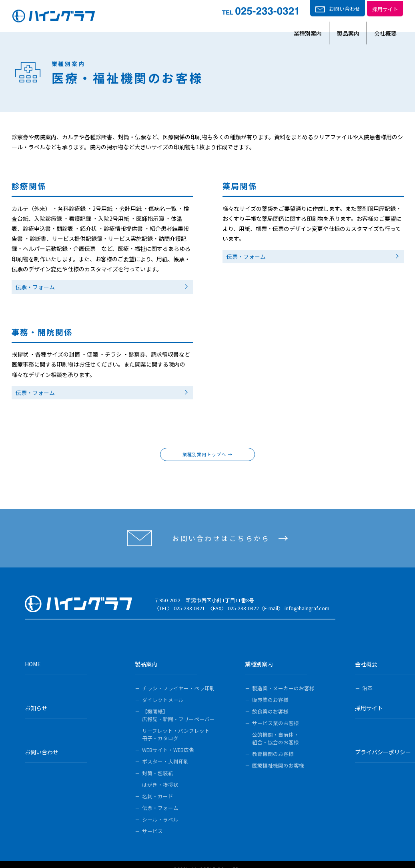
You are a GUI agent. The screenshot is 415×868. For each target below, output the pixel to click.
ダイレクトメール (163, 690)
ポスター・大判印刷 (165, 751)
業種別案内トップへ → (207, 454)
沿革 (367, 678)
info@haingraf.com (307, 608)
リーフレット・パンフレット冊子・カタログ (176, 724)
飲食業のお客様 (270, 701)
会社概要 (392, 24)
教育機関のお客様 (273, 744)
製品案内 (341, 24)
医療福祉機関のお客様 (278, 755)
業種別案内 (287, 24)
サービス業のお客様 (276, 713)
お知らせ (36, 700)
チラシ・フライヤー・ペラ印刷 (178, 678)
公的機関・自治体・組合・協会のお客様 (276, 728)
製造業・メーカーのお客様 (283, 678)
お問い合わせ (42, 744)
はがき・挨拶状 (160, 775)
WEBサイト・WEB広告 (168, 740)
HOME (33, 656)
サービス (152, 821)
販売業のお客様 (270, 690)
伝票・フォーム (35, 287)
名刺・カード (158, 786)
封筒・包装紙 (158, 763)
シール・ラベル (160, 809)
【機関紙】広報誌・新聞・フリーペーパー (178, 705)
